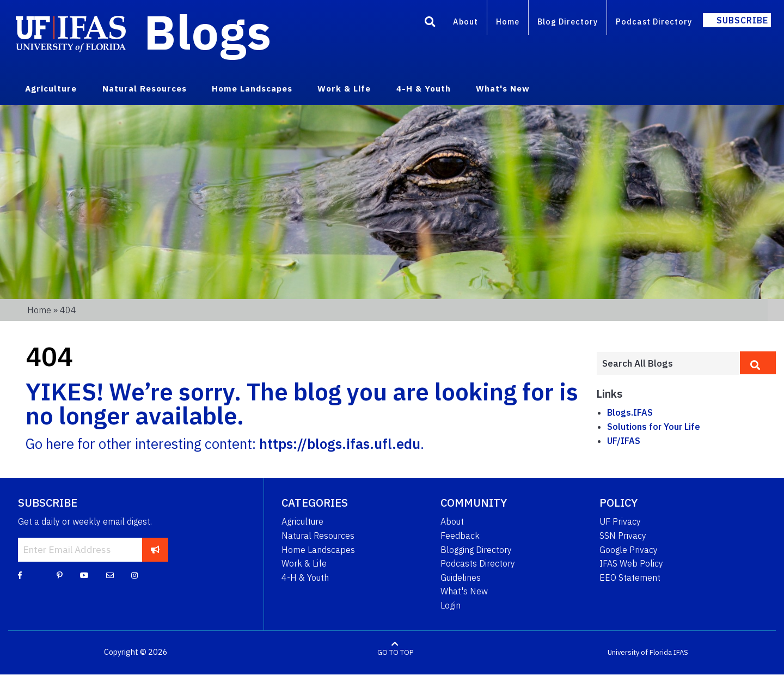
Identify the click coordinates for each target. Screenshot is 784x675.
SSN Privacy (623, 536)
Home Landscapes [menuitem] (252, 88)
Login (451, 605)
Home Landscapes (318, 550)
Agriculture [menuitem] (51, 88)
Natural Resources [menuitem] (145, 88)
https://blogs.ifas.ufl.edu (340, 444)
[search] (758, 363)
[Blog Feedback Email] (110, 575)
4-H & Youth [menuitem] (424, 88)
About (465, 22)
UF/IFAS (624, 441)
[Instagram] (134, 575)
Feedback (460, 536)
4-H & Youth (305, 577)
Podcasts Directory (478, 563)
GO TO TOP (395, 652)
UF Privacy (620, 521)
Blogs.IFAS (630, 412)
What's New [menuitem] (503, 88)
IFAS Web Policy (631, 563)
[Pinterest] (60, 575)
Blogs (208, 32)
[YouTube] (84, 575)
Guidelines (461, 577)
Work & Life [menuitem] (344, 88)
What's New (464, 591)
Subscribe (742, 20)
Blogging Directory (476, 550)
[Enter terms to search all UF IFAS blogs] (668, 363)
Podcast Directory (654, 22)
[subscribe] (155, 550)
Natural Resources (318, 536)
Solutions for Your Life (654, 427)
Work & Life (304, 563)
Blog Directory (568, 22)
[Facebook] (20, 575)
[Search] (430, 23)
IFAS (681, 652)
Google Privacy (629, 550)
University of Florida (640, 652)
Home (508, 22)
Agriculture (302, 521)
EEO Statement (630, 577)
